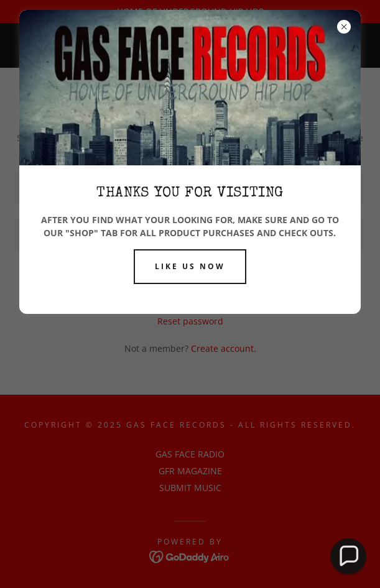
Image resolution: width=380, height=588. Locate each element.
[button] (348, 556)
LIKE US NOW (190, 266)
